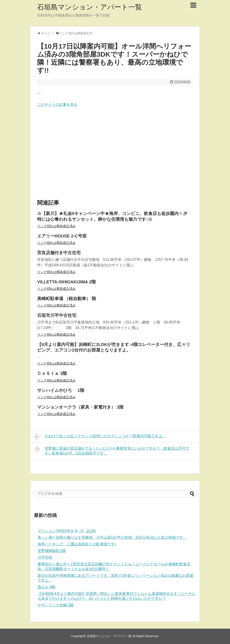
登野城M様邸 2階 (52, 551)
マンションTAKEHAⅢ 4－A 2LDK (67, 531)
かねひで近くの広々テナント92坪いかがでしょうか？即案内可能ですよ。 (100, 437)
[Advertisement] (115, 153)
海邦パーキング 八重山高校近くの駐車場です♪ (77, 544)
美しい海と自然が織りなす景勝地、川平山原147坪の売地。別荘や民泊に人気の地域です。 (112, 537)
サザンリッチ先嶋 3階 (56, 605)
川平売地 (45, 557)
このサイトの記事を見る (57, 105)
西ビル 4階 (46, 587)
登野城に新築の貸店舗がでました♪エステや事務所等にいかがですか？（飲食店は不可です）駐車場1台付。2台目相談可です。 (112, 450)
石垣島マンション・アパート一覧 (90, 7)
